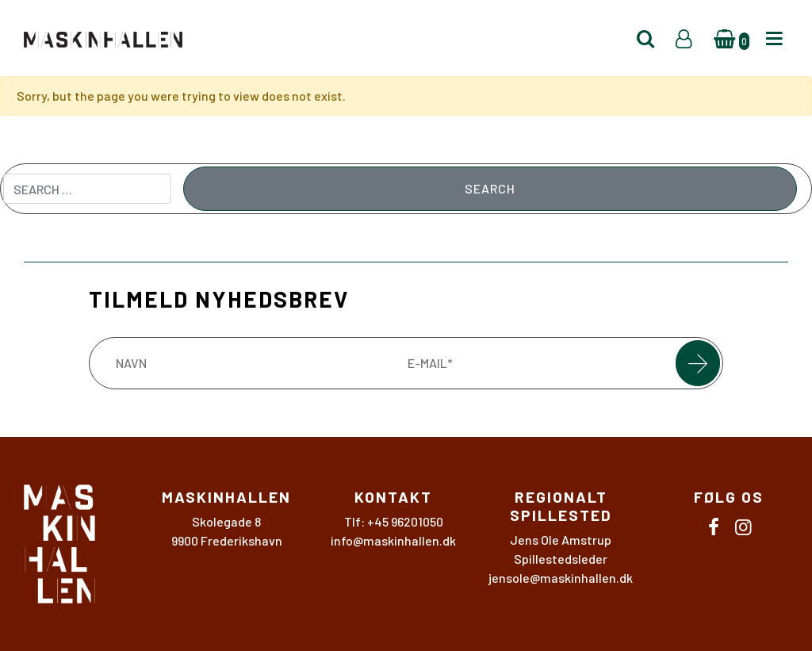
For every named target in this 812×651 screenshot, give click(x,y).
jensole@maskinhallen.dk (561, 578)
